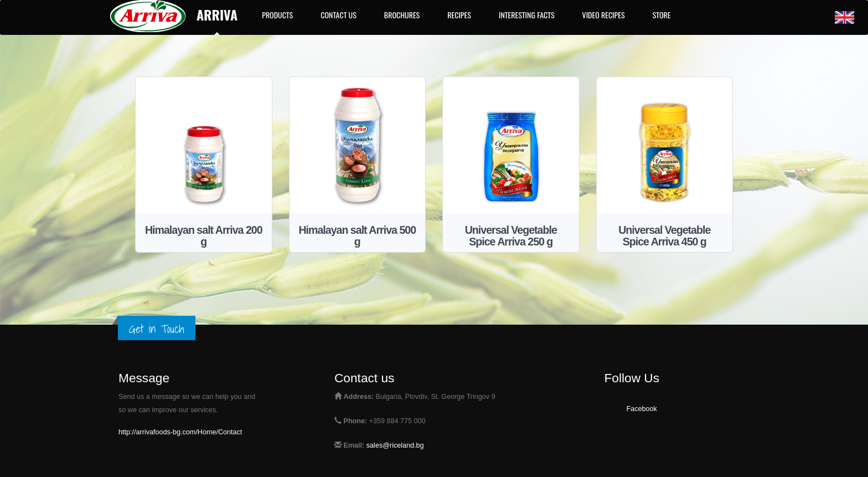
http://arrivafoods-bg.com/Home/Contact (180, 432)
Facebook (642, 409)
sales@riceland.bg (395, 445)
